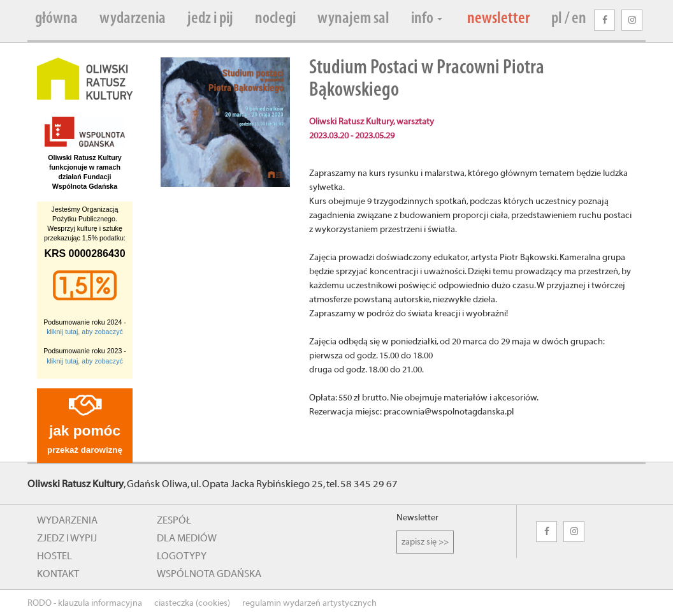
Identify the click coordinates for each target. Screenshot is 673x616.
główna (56, 19)
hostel (54, 556)
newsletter (498, 19)
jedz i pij (210, 19)
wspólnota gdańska (209, 574)
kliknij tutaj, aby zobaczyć (85, 332)
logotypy (182, 556)
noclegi (275, 19)
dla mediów (187, 538)
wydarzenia (133, 19)
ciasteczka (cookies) (192, 603)
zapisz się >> (425, 542)
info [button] (427, 19)
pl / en (569, 19)
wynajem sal (353, 19)
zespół (174, 520)
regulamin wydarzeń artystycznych (309, 603)
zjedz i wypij (67, 538)
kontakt (58, 574)
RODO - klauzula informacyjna (85, 603)
